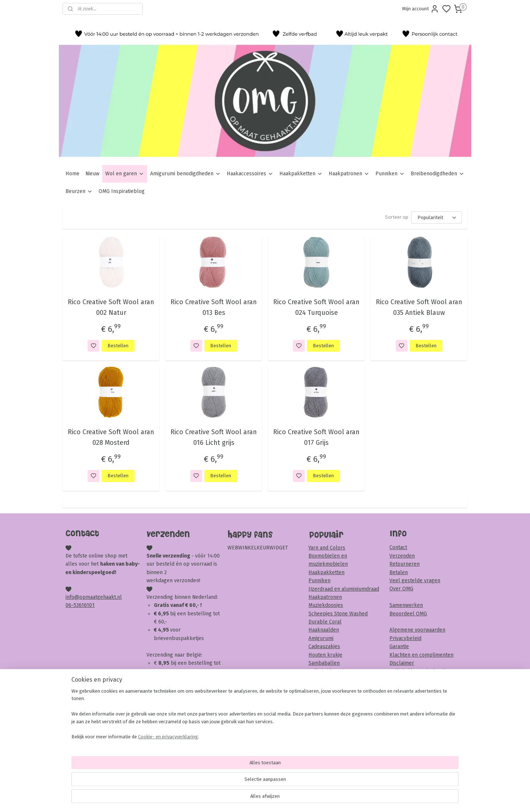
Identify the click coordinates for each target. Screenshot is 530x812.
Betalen (399, 572)
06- (70, 605)
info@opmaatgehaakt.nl (94, 597)
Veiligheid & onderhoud (417, 671)
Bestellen (118, 346)
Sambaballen (324, 663)
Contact (398, 547)
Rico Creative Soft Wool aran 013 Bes (214, 307)
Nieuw (92, 174)
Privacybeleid (405, 638)
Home (73, 174)
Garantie (399, 646)
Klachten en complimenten (421, 655)
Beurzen (79, 191)
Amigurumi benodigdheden (185, 174)
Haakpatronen (349, 174)
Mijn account (421, 9)
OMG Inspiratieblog (122, 191)
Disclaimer (402, 663)
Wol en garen (125, 174)
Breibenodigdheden (438, 174)
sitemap (293, 799)
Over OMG (401, 589)
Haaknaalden (324, 630)
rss (307, 799)
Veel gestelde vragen (415, 581)
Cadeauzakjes (324, 646)
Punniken (390, 174)
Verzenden (402, 556)
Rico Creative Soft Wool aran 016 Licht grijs (214, 437)
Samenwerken (406, 605)
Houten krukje (325, 655)
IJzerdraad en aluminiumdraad (344, 589)
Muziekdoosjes (326, 605)
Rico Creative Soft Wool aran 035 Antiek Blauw (419, 307)
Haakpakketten (301, 174)
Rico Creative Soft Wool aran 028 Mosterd (111, 437)
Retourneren (404, 564)
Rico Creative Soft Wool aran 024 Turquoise (316, 307)
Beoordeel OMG (408, 614)
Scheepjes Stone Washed (338, 614)
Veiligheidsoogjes (329, 671)
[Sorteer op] (437, 217)
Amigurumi (321, 638)
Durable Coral (325, 622)
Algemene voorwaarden (417, 630)
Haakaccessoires (250, 174)
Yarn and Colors (327, 548)
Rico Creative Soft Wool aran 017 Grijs (316, 437)
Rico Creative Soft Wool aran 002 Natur (111, 307)
